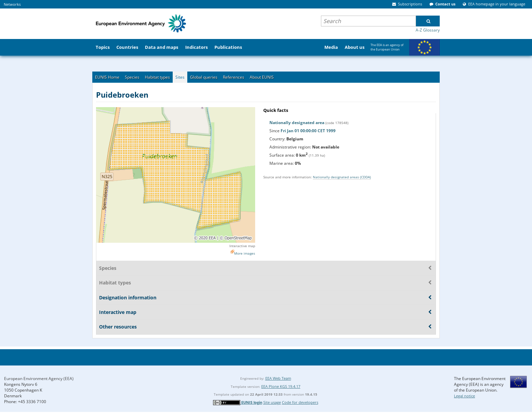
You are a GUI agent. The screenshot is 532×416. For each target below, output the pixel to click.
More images (245, 253)
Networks (12, 4)
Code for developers (300, 402)
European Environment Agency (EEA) (39, 379)
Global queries (204, 77)
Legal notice (464, 396)
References (234, 77)
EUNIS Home (107, 77)
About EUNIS (262, 77)
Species (132, 77)
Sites (180, 77)
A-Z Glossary (428, 30)
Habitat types (157, 77)
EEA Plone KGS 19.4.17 (281, 386)
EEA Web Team (278, 378)
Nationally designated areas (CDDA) (342, 177)
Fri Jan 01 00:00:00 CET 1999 (308, 131)
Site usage (272, 402)
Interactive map (242, 246)
